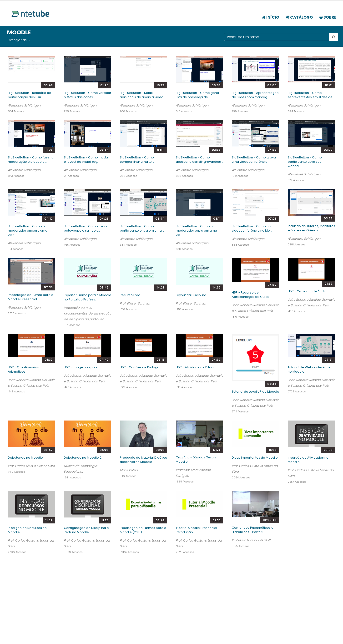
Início (271, 17)
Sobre (328, 17)
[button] (29, 40)
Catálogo (299, 17)
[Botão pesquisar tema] (334, 37)
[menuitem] (271, 15)
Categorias (17, 40)
